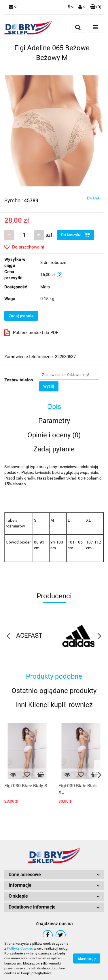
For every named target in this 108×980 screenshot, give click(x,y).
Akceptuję (87, 959)
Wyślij (49, 386)
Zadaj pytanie (21, 316)
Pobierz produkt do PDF (31, 333)
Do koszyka (75, 235)
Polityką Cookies (20, 948)
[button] (96, 7)
